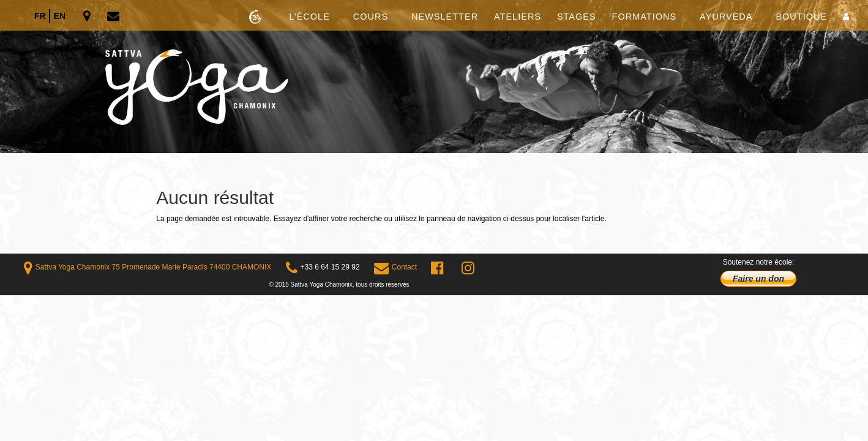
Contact (395, 267)
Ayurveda (726, 17)
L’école (309, 17)
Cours (371, 17)
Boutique (801, 17)
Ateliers (518, 17)
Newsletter (445, 17)
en (60, 16)
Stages (577, 17)
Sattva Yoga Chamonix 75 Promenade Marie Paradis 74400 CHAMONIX (148, 267)
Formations (645, 17)
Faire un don (758, 279)
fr (40, 16)
